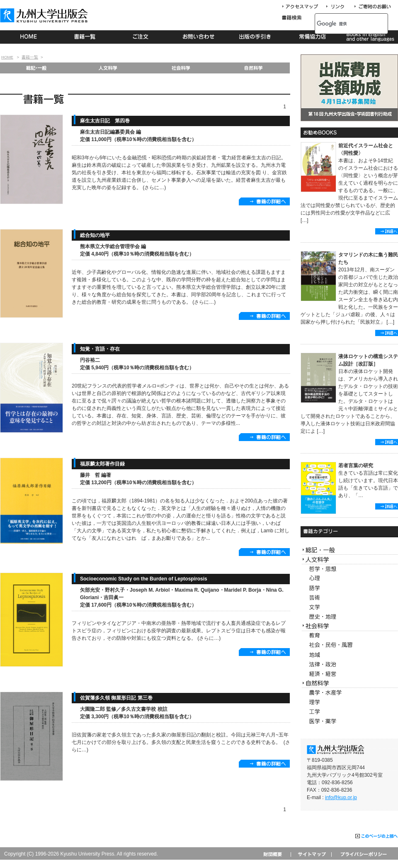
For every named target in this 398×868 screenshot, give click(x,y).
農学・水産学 (349, 693)
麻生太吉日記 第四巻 (105, 121)
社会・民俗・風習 (349, 645)
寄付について (372, 7)
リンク (339, 7)
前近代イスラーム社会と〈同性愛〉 (366, 149)
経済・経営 (349, 674)
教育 (349, 636)
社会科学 (181, 68)
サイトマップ (311, 854)
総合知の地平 (95, 235)
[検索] (342, 24)
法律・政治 (349, 664)
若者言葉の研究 (356, 466)
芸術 (349, 598)
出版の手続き (256, 37)
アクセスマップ (303, 7)
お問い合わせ (199, 37)
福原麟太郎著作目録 (102, 464)
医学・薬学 (349, 721)
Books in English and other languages (369, 37)
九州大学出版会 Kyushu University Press (45, 15)
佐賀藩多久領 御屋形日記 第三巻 (116, 698)
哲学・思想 (349, 569)
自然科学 (254, 68)
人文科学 (108, 68)
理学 (349, 702)
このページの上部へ (377, 836)
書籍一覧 (85, 37)
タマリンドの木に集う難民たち (368, 258)
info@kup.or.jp (341, 797)
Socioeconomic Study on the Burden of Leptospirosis (144, 579)
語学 (349, 588)
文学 (349, 607)
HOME (28, 37)
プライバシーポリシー (363, 854)
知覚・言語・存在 (100, 349)
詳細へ (387, 231)
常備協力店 (312, 37)
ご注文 (142, 37)
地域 (349, 655)
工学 (349, 712)
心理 (349, 579)
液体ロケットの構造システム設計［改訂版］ (368, 360)
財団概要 (275, 854)
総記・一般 (36, 68)
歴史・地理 (349, 617)
